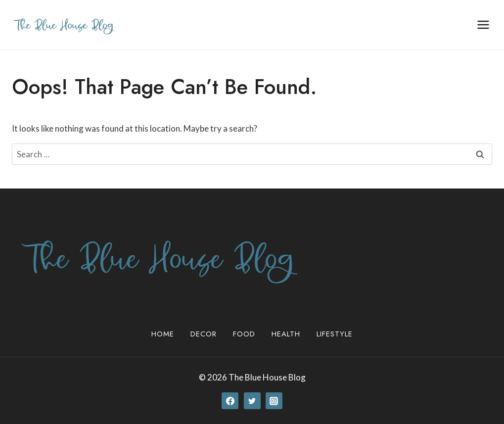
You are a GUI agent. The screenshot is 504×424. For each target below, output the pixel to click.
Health (286, 334)
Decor (204, 334)
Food (244, 334)
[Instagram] (274, 401)
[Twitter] (252, 401)
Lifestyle (335, 334)
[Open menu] (483, 24)
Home (163, 334)
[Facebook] (230, 401)
